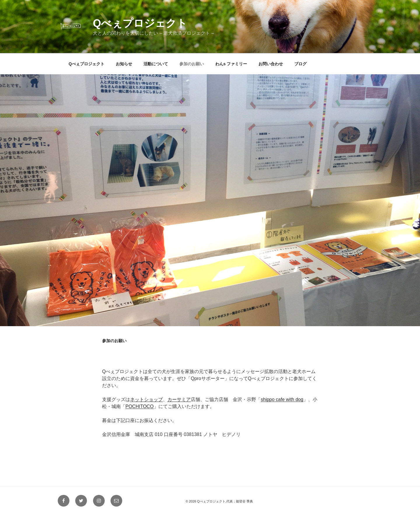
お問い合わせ (271, 64)
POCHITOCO (140, 406)
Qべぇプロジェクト (140, 23)
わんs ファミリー (231, 64)
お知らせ (124, 64)
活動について (156, 64)
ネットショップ (146, 399)
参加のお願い (192, 64)
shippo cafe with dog (282, 399)
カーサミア (179, 399)
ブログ (300, 64)
